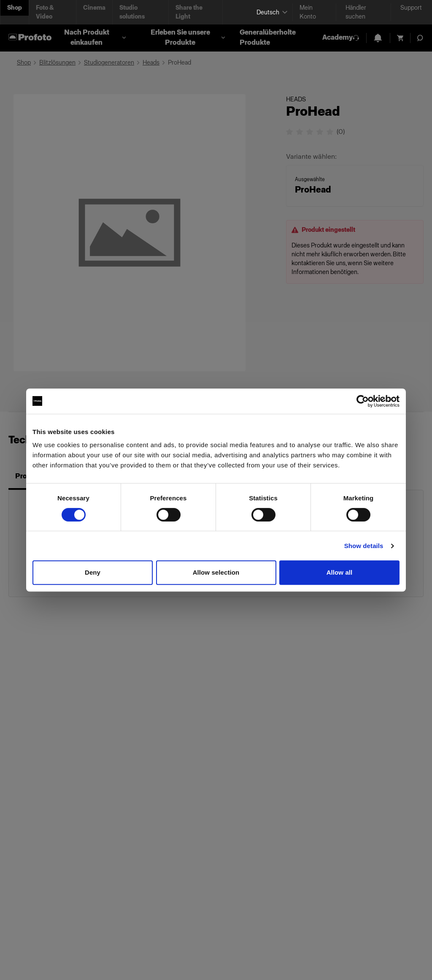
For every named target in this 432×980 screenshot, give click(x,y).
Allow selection (216, 572)
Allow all (340, 572)
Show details (364, 546)
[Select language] (271, 12)
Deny (93, 572)
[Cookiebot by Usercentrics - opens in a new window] (363, 401)
